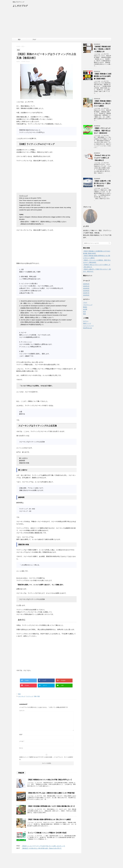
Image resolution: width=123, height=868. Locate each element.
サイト (21, 748)
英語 (19, 39)
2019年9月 (86, 288)
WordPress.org (88, 328)
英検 (35, 696)
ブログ (34, 39)
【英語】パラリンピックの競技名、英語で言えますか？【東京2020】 (102, 131)
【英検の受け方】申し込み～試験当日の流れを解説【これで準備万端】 (51, 793)
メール (22, 741)
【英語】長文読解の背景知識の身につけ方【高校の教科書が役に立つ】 (51, 806)
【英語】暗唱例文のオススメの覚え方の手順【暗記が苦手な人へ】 (50, 780)
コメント (22, 710)
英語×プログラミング (62, 862)
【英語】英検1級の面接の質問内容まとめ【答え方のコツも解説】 (49, 819)
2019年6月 (86, 295)
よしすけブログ (20, 6)
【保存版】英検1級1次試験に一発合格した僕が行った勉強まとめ (102, 49)
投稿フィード (87, 323)
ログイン (86, 321)
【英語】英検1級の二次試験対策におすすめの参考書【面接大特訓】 (103, 76)
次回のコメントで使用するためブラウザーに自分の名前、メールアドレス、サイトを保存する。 (46, 758)
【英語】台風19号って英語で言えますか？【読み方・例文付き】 (102, 183)
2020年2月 (86, 284)
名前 (21, 734)
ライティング (30, 696)
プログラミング (88, 305)
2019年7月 (86, 293)
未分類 (85, 309)
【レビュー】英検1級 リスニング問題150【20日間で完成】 (47, 833)
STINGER (79, 864)
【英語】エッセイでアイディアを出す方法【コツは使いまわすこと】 (43, 846)
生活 (84, 312)
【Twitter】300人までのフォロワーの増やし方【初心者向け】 (102, 158)
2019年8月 (86, 291)
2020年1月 (86, 286)
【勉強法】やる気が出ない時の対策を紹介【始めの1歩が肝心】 (42, 848)
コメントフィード (88, 326)
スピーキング (22, 696)
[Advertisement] (62, 23)
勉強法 (85, 307)
